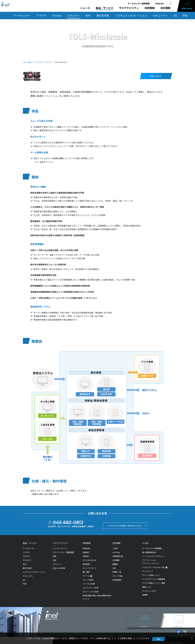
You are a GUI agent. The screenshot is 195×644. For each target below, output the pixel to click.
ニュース (85, 8)
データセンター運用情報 (139, 3)
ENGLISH (160, 3)
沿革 (114, 567)
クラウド (42, 15)
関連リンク (147, 586)
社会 (54, 559)
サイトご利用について (151, 574)
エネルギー (73, 15)
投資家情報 (117, 578)
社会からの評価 (59, 567)
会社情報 (165, 8)
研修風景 (86, 563)
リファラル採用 (89, 582)
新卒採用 (86, 547)
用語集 (145, 594)
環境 (54, 555)
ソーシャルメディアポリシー (154, 555)
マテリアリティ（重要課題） (64, 551)
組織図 (115, 563)
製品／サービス (104, 8)
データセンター (22, 15)
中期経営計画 (118, 555)
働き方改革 (103, 15)
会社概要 (116, 559)
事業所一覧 (117, 571)
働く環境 (86, 571)
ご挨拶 (115, 547)
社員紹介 (86, 551)
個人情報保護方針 (149, 551)
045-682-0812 (68, 522)
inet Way (116, 551)
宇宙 (185, 15)
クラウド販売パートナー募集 (154, 582)
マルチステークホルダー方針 (154, 566)
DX (175, 15)
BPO (88, 15)
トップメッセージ (60, 547)
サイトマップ (147, 570)
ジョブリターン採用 (90, 586)
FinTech (57, 15)
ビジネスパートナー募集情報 (154, 578)
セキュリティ (160, 15)
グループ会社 (118, 575)
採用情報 (150, 8)
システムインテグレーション (131, 15)
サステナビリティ (129, 8)
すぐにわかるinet (90, 559)
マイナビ (86, 575)
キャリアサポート (90, 567)
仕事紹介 (86, 555)
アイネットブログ (149, 590)
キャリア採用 (88, 578)
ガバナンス (57, 563)
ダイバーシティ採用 (90, 590)
